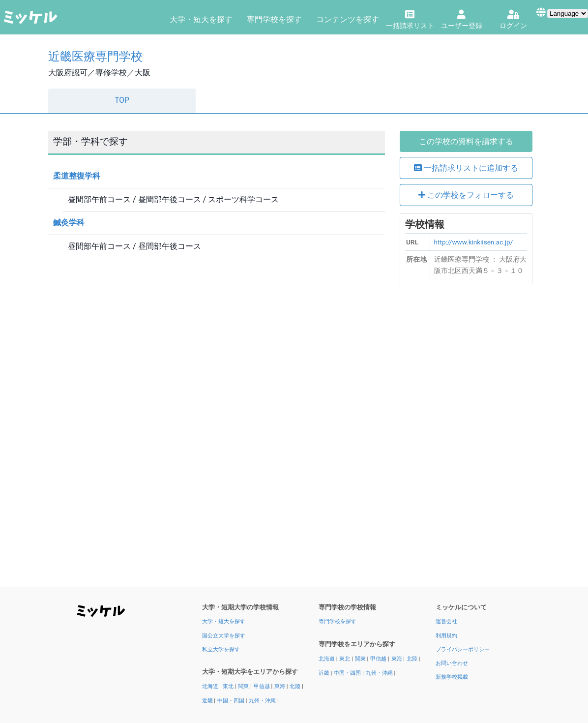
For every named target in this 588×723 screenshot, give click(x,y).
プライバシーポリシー (463, 649)
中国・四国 (232, 701)
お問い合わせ (452, 663)
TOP (122, 100)
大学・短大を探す (201, 19)
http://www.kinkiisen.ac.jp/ (474, 242)
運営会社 (446, 621)
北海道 (211, 686)
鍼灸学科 (69, 223)
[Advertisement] (466, 439)
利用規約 (446, 636)
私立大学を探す (221, 649)
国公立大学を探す (224, 636)
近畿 (208, 701)
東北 (229, 686)
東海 (280, 686)
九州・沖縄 (263, 701)
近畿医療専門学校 (95, 56)
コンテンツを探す (348, 19)
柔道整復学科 (77, 176)
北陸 (296, 686)
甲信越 (263, 686)
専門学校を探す (274, 19)
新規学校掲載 (452, 677)
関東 (244, 686)
